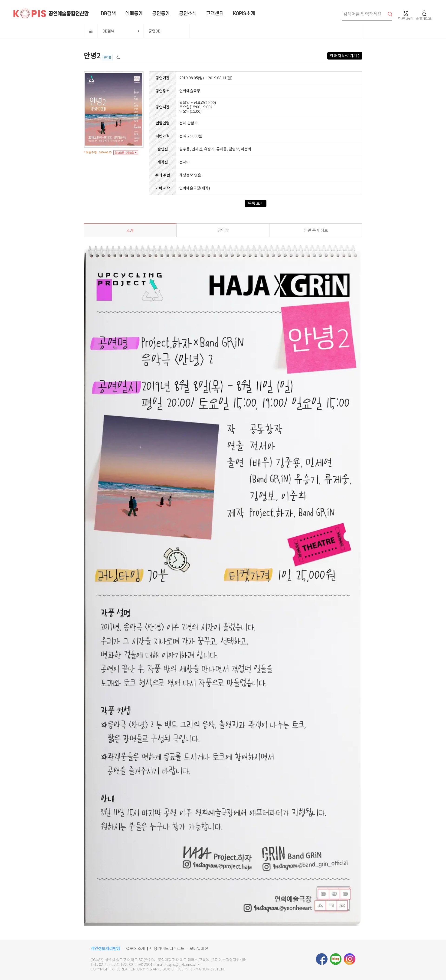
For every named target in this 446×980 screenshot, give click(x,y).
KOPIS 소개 (135, 949)
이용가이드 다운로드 (167, 949)
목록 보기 (256, 203)
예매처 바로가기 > (345, 56)
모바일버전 (199, 949)
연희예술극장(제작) (195, 188)
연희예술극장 (190, 91)
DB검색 (108, 31)
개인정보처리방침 (105, 949)
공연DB (154, 31)
